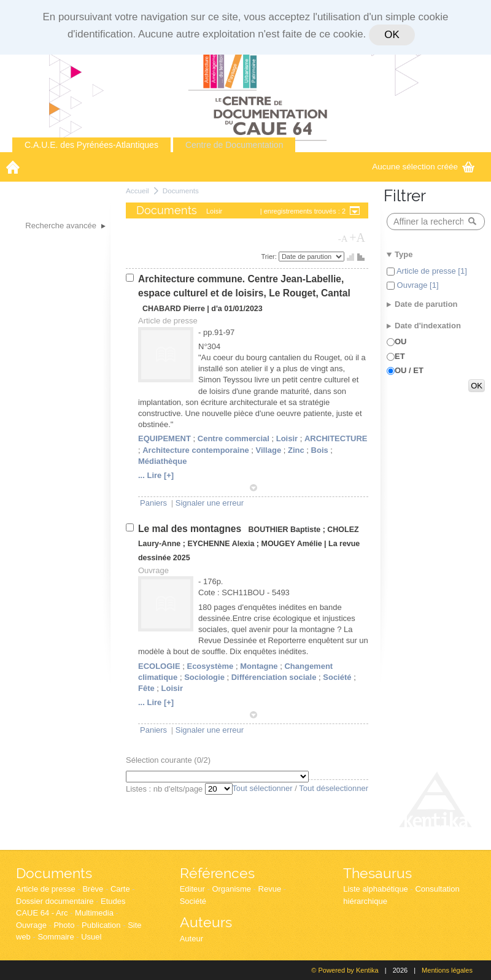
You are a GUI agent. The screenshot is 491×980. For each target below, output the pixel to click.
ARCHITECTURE (336, 438)
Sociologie (204, 677)
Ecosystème (210, 666)
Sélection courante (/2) (168, 760)
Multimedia (94, 913)
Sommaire (56, 937)
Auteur (191, 939)
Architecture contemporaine (195, 450)
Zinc (296, 450)
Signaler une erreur (210, 503)
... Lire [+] (156, 475)
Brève (93, 889)
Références (217, 873)
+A (357, 237)
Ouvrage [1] (417, 285)
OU (401, 341)
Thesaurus (377, 873)
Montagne (259, 666)
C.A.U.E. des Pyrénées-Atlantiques (91, 145)
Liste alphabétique (376, 889)
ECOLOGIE (159, 666)
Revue (270, 889)
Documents (181, 191)
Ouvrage (31, 925)
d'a (217, 309)
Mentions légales (447, 970)
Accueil (137, 191)
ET (400, 356)
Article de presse (46, 889)
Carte (120, 889)
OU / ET (409, 370)
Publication (101, 925)
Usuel (91, 937)
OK (392, 35)
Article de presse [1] (431, 271)
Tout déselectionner (334, 788)
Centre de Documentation (234, 145)
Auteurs (206, 922)
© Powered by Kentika (345, 970)
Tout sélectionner (262, 788)
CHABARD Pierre (174, 309)
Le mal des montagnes (191, 529)
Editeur (192, 889)
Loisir (287, 438)
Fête (146, 688)
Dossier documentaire (55, 901)
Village (268, 450)
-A (343, 239)
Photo (64, 925)
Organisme (231, 889)
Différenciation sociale (274, 677)
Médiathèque (162, 461)
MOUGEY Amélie (292, 544)
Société (337, 677)
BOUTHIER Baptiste (285, 530)
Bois (320, 450)
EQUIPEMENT (164, 438)
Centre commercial (234, 438)
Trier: (270, 257)
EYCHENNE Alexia (221, 544)
